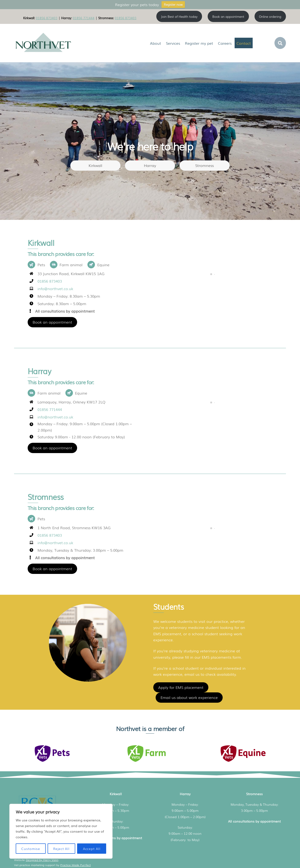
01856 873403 (47, 18)
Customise (31, 849)
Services (173, 43)
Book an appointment (52, 322)
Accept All (92, 849)
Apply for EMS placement (181, 687)
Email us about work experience (189, 697)
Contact (244, 43)
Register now (173, 5)
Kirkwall (95, 165)
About (156, 43)
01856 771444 (84, 18)
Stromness (204, 165)
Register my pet (199, 43)
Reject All (61, 849)
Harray (150, 165)
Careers (225, 43)
